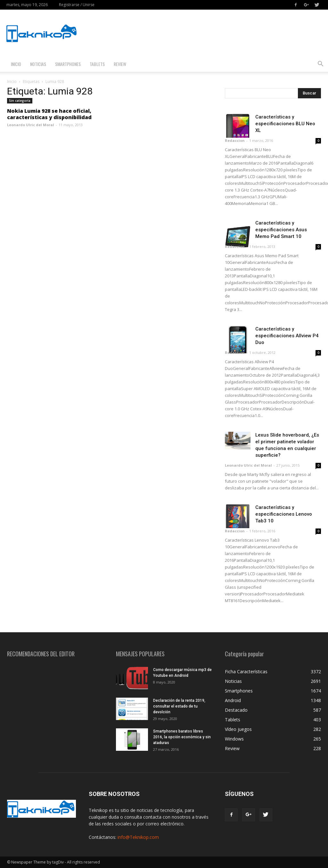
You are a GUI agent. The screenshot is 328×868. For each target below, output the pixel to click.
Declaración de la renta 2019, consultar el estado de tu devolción (179, 706)
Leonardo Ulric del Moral (31, 125)
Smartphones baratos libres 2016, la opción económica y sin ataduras (182, 737)
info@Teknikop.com (138, 837)
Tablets (97, 64)
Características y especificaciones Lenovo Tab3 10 (284, 514)
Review (120, 64)
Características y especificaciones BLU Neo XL (285, 124)
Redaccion (235, 140)
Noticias (38, 64)
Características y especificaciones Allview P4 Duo (287, 336)
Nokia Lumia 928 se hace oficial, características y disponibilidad (49, 114)
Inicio (16, 64)
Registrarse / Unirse (77, 5)
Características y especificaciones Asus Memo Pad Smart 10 (281, 230)
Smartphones (68, 64)
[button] (320, 65)
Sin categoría (20, 101)
